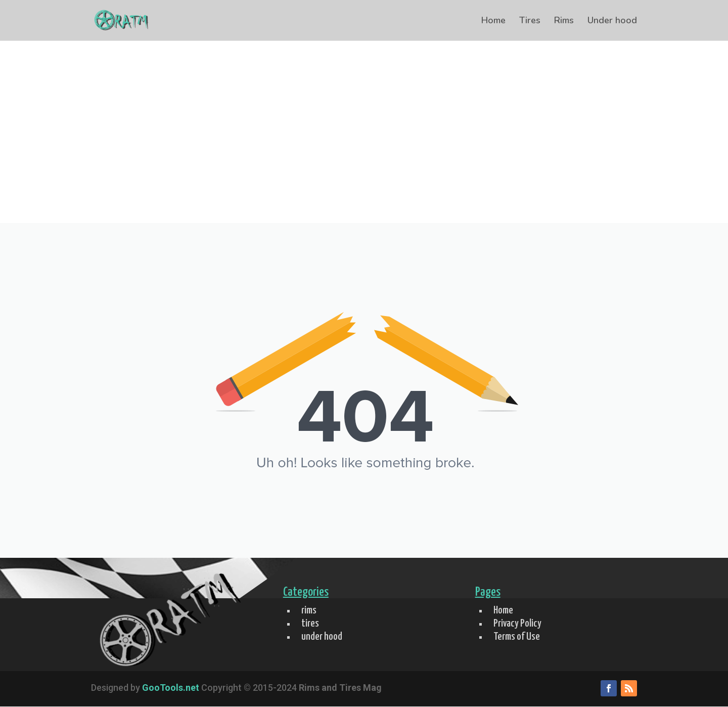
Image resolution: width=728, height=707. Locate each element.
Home (493, 21)
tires (310, 624)
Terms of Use (517, 637)
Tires (530, 21)
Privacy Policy (517, 624)
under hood (322, 637)
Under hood (612, 21)
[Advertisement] (364, 147)
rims (309, 610)
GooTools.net (171, 688)
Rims (564, 21)
